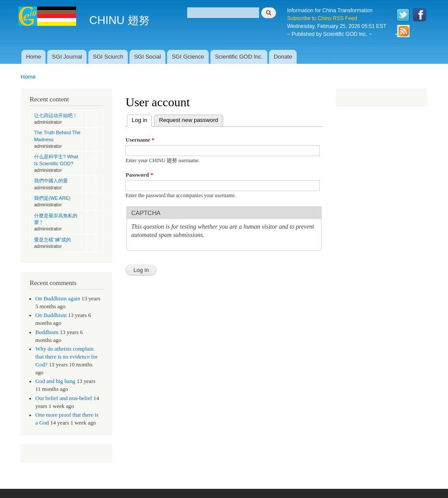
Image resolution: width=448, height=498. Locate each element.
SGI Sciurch (108, 57)
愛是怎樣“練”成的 (52, 240)
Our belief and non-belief (64, 398)
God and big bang (55, 381)
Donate (283, 57)
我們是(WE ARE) (52, 198)
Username (140, 140)
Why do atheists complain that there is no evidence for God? (66, 357)
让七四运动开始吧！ (56, 115)
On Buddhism (51, 315)
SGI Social (147, 57)
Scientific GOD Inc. (239, 57)
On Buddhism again (58, 299)
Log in (142, 119)
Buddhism (47, 332)
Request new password (188, 120)
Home (33, 57)
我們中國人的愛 (51, 181)
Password (139, 175)
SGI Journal (67, 57)
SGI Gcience (188, 57)
